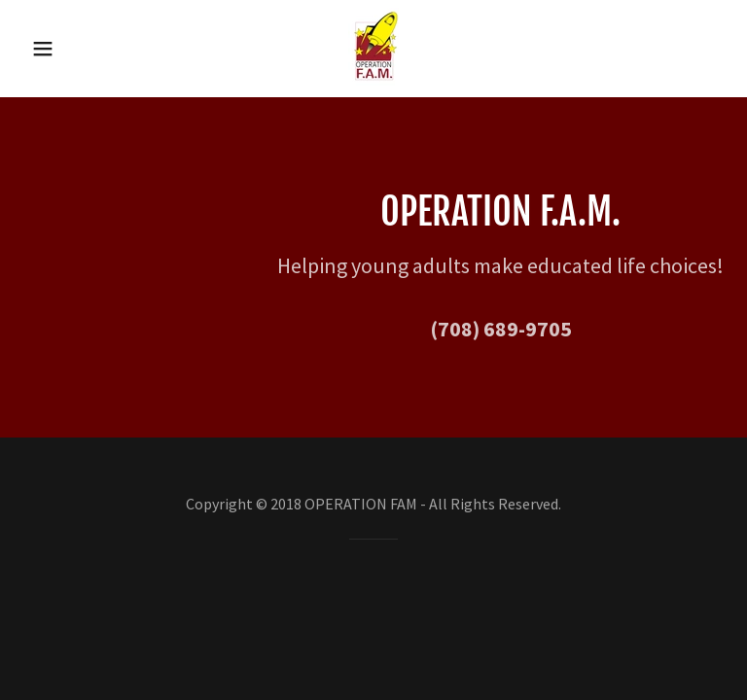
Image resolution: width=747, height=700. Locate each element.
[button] (56, 49)
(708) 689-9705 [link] (501, 329)
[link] (373, 80)
